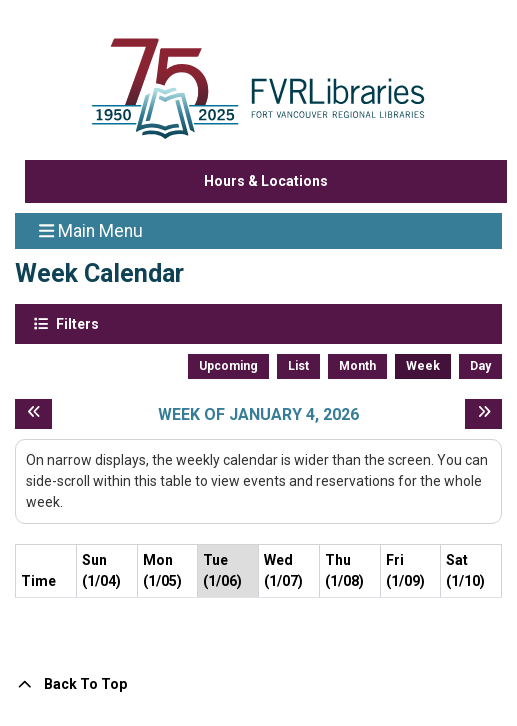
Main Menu (91, 230)
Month (357, 366)
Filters (76, 323)
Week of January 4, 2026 (258, 414)
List (298, 366)
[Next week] (483, 414)
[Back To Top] (258, 684)
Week (423, 366)
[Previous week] (33, 414)
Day (480, 366)
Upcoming (228, 366)
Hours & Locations (266, 181)
